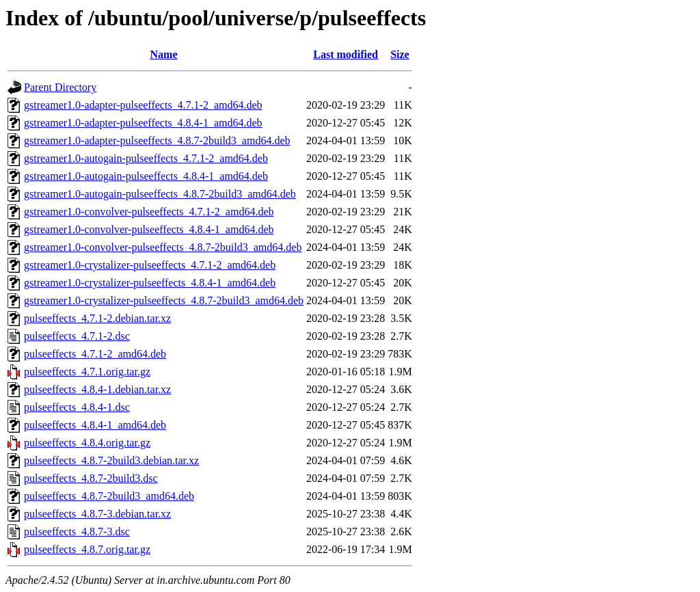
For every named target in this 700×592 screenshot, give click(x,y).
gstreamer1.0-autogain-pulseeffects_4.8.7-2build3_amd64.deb (160, 194)
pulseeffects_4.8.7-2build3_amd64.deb (109, 496)
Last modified (346, 54)
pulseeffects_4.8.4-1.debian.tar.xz (97, 389)
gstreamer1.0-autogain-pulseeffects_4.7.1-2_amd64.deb (146, 158)
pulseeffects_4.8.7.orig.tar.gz (87, 549)
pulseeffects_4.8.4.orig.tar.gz (87, 443)
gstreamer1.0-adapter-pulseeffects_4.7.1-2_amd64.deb (143, 105)
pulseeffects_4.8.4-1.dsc (77, 407)
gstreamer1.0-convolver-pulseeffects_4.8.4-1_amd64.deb (149, 229)
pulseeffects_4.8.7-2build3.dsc (91, 478)
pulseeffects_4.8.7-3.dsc (77, 532)
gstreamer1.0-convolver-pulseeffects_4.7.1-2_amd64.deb (149, 212)
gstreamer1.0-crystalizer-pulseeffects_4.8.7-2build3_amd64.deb (164, 300)
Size (400, 54)
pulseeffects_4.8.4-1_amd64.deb (95, 425)
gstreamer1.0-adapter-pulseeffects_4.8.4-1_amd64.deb (143, 123)
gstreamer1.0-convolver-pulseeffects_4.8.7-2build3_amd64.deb (163, 247)
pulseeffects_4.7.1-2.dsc (77, 336)
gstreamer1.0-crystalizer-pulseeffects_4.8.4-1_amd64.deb (150, 283)
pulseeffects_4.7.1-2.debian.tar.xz (97, 318)
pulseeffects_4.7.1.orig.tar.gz (87, 372)
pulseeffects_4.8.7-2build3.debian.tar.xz (111, 460)
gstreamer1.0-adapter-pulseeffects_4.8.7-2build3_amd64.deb (157, 140)
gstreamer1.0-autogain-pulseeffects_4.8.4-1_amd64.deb (146, 176)
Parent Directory (60, 87)
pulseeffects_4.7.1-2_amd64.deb (95, 354)
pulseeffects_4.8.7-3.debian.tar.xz (97, 514)
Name (164, 54)
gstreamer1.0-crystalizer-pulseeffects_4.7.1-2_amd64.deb (150, 265)
